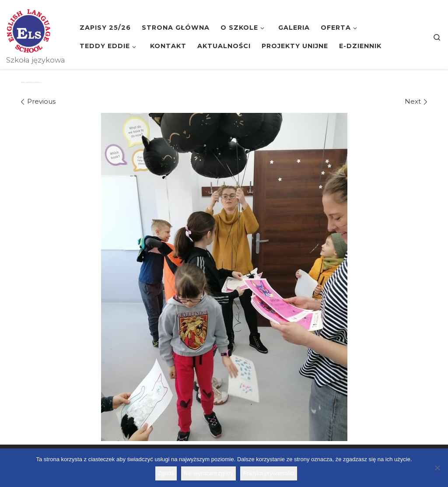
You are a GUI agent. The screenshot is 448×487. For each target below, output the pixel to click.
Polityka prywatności (269, 473)
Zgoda (166, 473)
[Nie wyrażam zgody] (437, 468)
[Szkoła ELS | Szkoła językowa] (28, 30)
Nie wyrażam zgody (208, 473)
